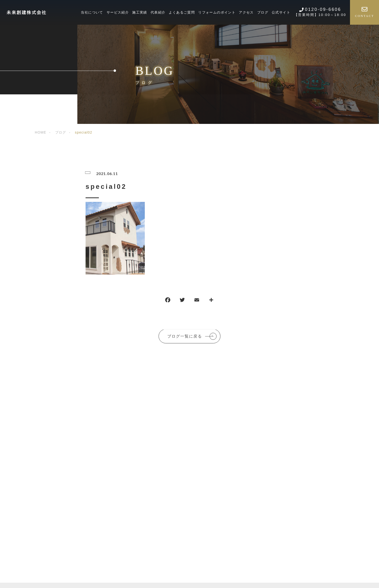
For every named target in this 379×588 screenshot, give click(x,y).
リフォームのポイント (217, 12)
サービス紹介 (118, 12)
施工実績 (140, 12)
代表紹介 (158, 12)
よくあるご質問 (182, 12)
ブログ (263, 12)
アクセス (246, 12)
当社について (92, 12)
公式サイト (281, 12)
